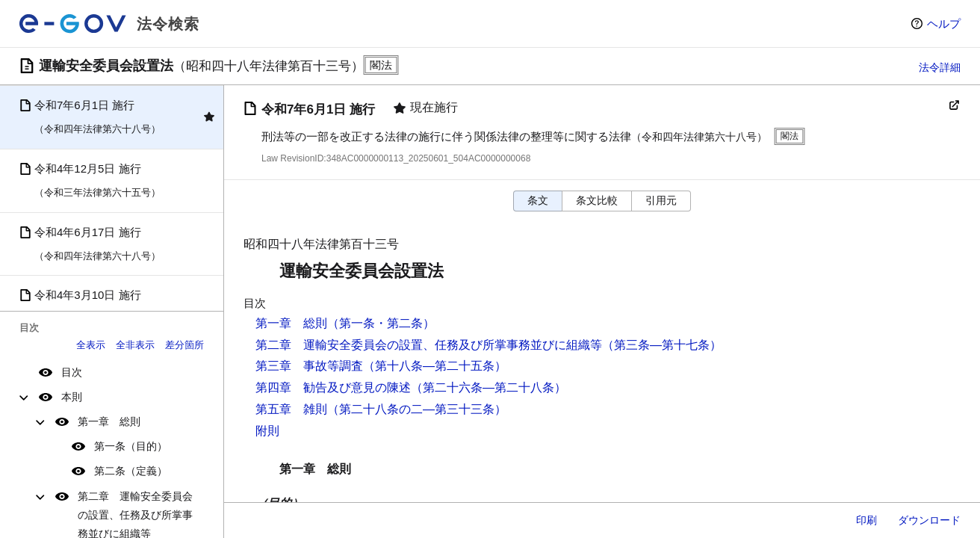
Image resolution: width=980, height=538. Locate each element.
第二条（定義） (131, 471)
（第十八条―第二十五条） (435, 366)
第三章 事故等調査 (309, 366)
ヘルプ (944, 24)
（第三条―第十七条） (662, 345)
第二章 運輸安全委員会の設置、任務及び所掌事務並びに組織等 (429, 345)
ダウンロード (929, 520)
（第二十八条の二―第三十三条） (417, 409)
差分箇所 (184, 345)
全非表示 (135, 345)
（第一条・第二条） (381, 323)
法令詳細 (940, 67)
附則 (267, 431)
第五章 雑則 (291, 409)
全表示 (91, 345)
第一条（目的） (131, 446)
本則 (72, 397)
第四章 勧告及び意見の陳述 (333, 387)
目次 (72, 372)
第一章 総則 (109, 421)
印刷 (866, 520)
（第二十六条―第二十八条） (489, 387)
